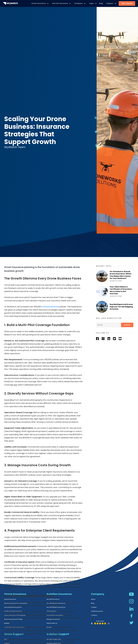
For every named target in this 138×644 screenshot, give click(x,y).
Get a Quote (127, 3)
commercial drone (50, 307)
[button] (40, 3)
